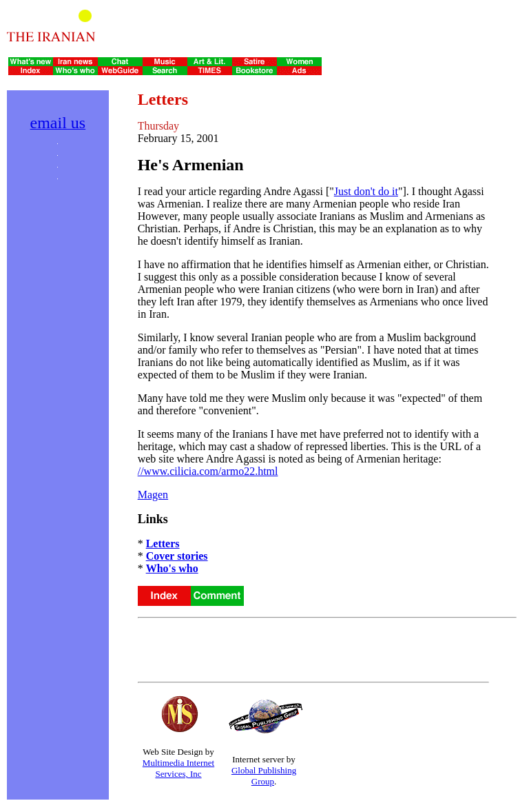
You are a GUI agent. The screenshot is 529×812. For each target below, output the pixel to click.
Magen (153, 495)
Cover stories (177, 556)
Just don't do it (366, 191)
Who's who (172, 568)
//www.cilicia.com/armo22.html (208, 471)
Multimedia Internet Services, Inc (178, 768)
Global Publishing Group (264, 776)
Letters (163, 544)
